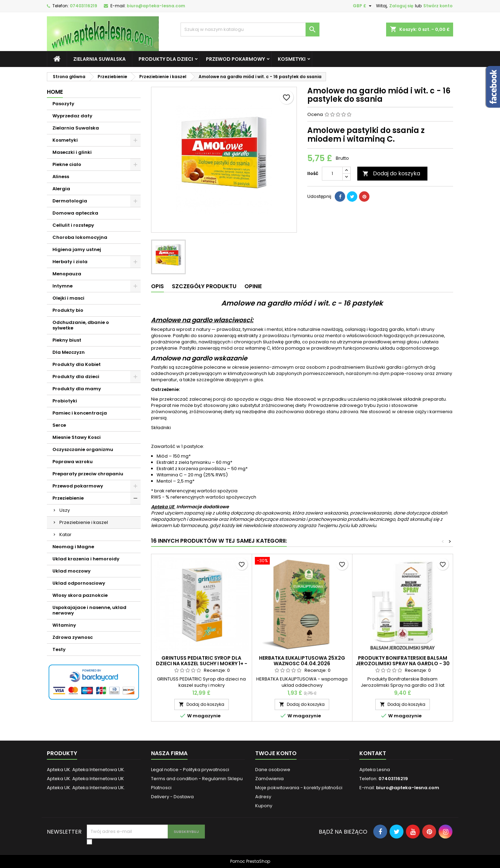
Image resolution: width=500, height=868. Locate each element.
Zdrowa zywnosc (73, 637)
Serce (59, 425)
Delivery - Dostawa (172, 797)
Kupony (264, 806)
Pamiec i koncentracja (80, 413)
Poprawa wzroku (73, 462)
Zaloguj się (401, 6)
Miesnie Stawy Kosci (77, 437)
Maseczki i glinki (72, 152)
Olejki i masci (68, 298)
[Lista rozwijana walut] (363, 6)
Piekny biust (67, 340)
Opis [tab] (157, 286)
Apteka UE (163, 507)
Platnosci (161, 788)
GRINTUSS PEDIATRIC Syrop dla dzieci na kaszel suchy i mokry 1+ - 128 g (202, 663)
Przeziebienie (68, 498)
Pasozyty (63, 104)
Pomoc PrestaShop (250, 861)
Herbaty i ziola (70, 262)
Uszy (65, 510)
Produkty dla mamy (77, 389)
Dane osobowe (273, 770)
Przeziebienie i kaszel (84, 522)
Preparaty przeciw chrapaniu (88, 474)
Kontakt (373, 753)
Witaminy (64, 625)
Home (55, 92)
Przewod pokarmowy (235, 59)
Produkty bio (68, 310)
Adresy (263, 797)
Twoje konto (276, 753)
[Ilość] (332, 174)
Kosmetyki (292, 59)
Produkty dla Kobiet (77, 364)
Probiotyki (65, 401)
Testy (59, 649)
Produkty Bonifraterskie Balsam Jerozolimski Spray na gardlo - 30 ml (403, 663)
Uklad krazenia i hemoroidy (86, 559)
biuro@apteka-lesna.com (156, 6)
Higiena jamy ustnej (77, 249)
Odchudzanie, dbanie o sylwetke (81, 325)
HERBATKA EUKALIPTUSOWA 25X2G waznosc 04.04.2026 (302, 661)
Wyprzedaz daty (72, 116)
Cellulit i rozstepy (73, 225)
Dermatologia (70, 201)
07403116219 (84, 6)
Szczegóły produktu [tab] (204, 286)
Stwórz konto (438, 6)
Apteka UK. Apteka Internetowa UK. (86, 770)
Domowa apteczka (75, 213)
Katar (65, 535)
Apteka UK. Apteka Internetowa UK (85, 779)
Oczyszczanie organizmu (83, 449)
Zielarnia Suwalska (99, 59)
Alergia (61, 189)
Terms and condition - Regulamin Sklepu (197, 779)
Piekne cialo (67, 164)
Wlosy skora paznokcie (80, 595)
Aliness (61, 177)
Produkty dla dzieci (166, 59)
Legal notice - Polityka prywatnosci (190, 770)
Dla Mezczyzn (69, 352)
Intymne (62, 286)
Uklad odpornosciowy (79, 583)
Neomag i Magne (73, 547)
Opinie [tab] (253, 286)
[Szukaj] (250, 30)
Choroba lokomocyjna (80, 237)
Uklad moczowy (72, 571)
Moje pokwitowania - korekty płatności (299, 788)
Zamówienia (269, 779)
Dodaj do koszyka (391, 173)
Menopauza (67, 274)
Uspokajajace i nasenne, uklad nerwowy (89, 610)
